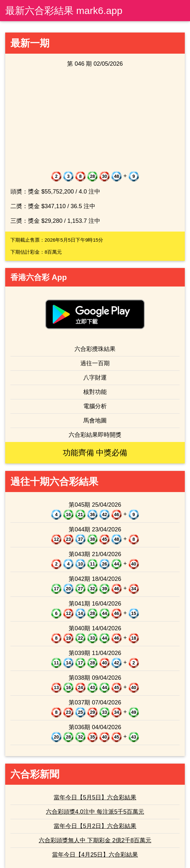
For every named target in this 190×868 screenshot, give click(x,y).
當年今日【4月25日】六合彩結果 (95, 855)
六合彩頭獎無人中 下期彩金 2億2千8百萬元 (95, 840)
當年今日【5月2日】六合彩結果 (95, 826)
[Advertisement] (95, 120)
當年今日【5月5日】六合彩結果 (95, 797)
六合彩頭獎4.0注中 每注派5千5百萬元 (95, 812)
